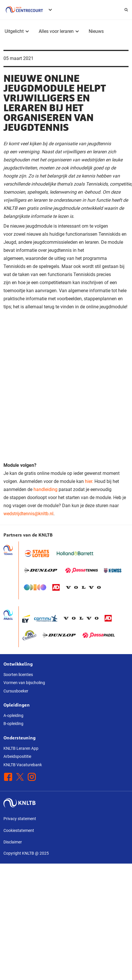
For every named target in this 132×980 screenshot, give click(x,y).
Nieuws (96, 31)
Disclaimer (13, 842)
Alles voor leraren (56, 31)
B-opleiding (13, 724)
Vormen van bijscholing (24, 683)
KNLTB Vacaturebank (23, 765)
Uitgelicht (14, 31)
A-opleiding (13, 715)
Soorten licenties (18, 675)
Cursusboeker (16, 691)
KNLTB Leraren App (21, 748)
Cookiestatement (19, 830)
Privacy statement (20, 819)
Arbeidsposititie (17, 756)
